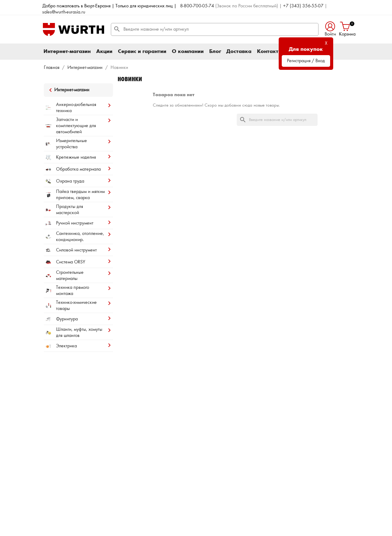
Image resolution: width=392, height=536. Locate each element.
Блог (215, 51)
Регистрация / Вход (306, 61)
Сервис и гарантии (142, 51)
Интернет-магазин (67, 51)
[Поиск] (215, 29)
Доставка (239, 51)
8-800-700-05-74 (197, 6)
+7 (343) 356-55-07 (303, 6)
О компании (188, 51)
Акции (104, 51)
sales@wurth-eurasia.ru (64, 12)
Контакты (270, 51)
